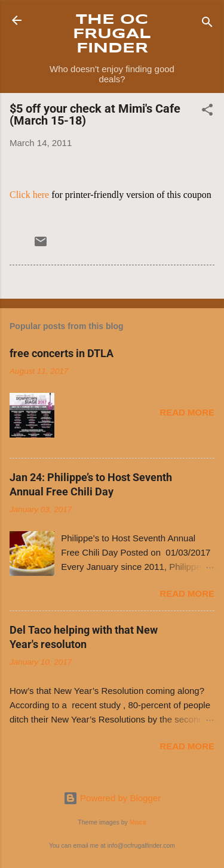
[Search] (207, 24)
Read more (187, 412)
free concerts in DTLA (62, 353)
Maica (138, 822)
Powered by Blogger (112, 798)
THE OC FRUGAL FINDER (112, 34)
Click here (29, 195)
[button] (207, 112)
